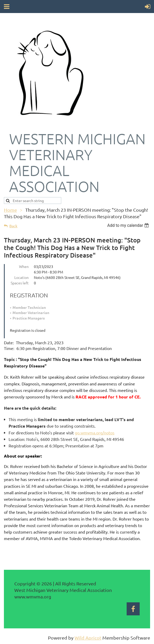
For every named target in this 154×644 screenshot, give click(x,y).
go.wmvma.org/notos (95, 433)
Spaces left (20, 283)
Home (10, 210)
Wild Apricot (88, 638)
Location (21, 277)
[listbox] (129, 225)
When (24, 266)
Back (13, 226)
